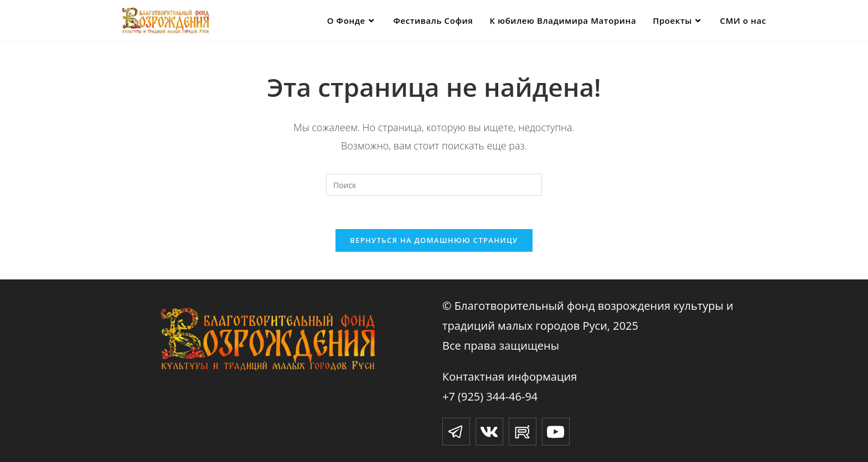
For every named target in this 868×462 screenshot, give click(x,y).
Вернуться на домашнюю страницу (434, 240)
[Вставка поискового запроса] (434, 185)
